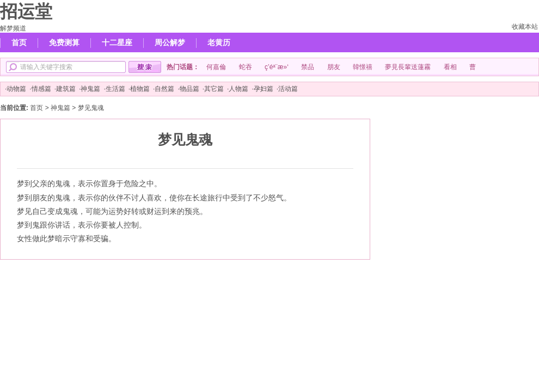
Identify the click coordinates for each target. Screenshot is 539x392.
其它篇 (214, 89)
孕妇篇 (264, 89)
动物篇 (16, 89)
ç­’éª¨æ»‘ (277, 67)
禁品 (308, 67)
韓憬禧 (363, 67)
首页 (19, 42)
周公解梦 (170, 42)
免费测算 (64, 42)
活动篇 (288, 89)
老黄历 (219, 42)
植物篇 (140, 89)
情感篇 (41, 89)
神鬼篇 (90, 89)
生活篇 (115, 89)
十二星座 (117, 42)
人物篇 (238, 89)
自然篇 (164, 89)
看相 (450, 67)
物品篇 (189, 89)
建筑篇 (66, 89)
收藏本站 (525, 27)
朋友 (334, 67)
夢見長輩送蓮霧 (408, 67)
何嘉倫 (216, 67)
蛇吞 (246, 67)
